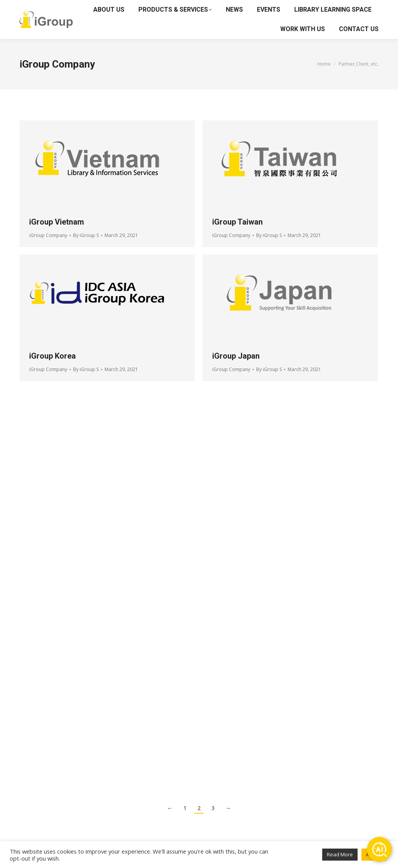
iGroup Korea (52, 356)
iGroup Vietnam (57, 222)
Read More (340, 854)
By (86, 235)
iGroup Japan (236, 356)
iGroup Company (48, 235)
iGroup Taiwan (237, 222)
